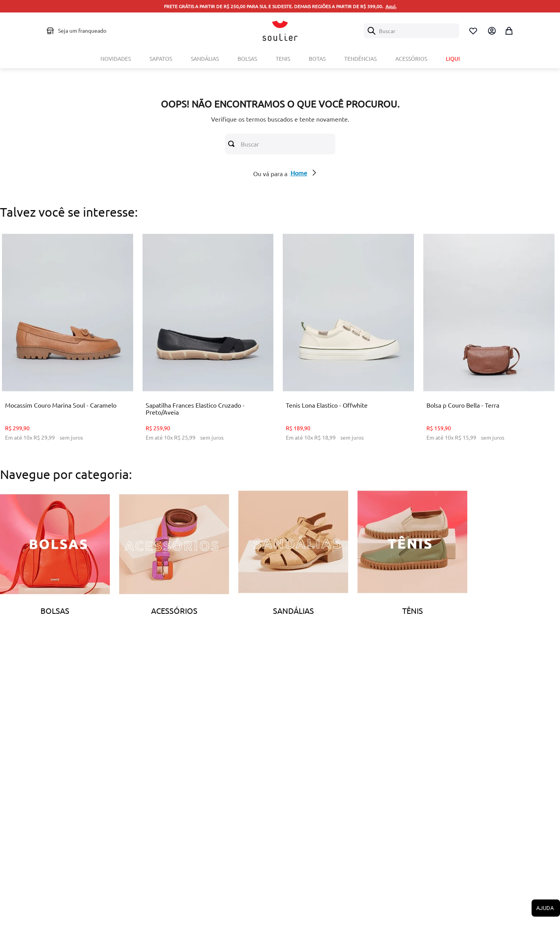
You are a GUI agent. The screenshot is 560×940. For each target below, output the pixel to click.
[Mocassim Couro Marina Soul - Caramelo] (68, 343)
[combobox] (411, 31)
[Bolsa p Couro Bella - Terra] (489, 343)
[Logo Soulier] (280, 31)
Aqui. (391, 6)
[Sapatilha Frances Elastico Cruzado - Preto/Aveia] (208, 343)
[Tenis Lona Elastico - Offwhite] (348, 343)
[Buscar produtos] (233, 144)
